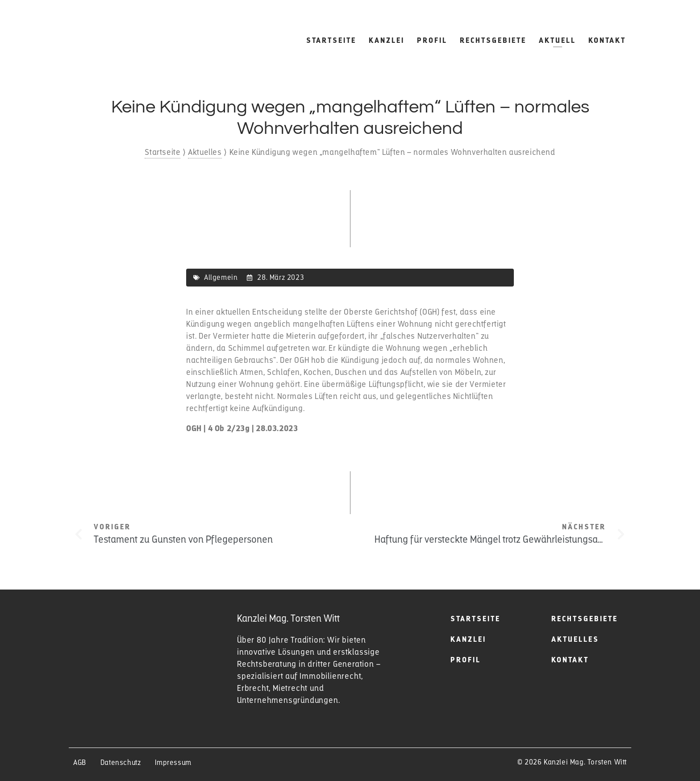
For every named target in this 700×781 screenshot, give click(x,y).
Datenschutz (121, 762)
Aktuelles (205, 152)
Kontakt (607, 40)
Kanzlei (387, 40)
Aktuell (557, 40)
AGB (80, 762)
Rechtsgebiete (493, 40)
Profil (432, 40)
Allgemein (221, 277)
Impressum (173, 762)
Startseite (331, 40)
